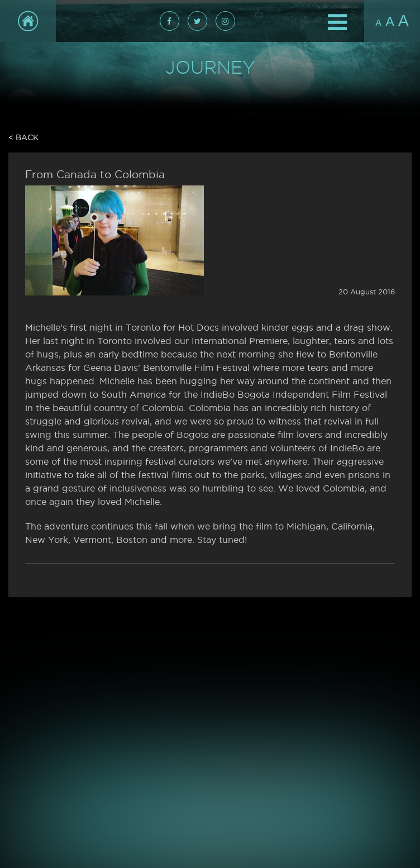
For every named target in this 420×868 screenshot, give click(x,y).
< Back (23, 137)
